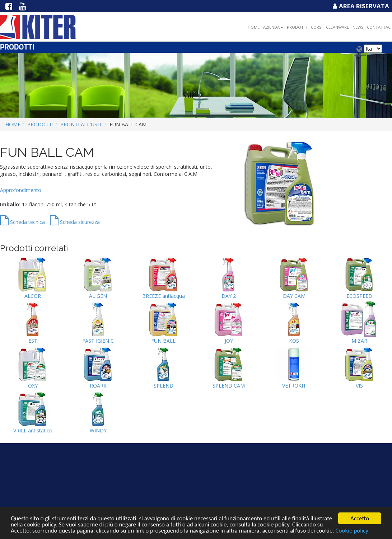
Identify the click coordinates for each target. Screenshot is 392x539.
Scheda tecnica (22, 222)
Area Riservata (360, 6)
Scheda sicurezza (75, 222)
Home (254, 27)
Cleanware (337, 27)
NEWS (358, 27)
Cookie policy (352, 531)
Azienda (273, 27)
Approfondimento (21, 190)
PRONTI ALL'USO (81, 124)
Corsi (317, 27)
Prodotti (297, 27)
